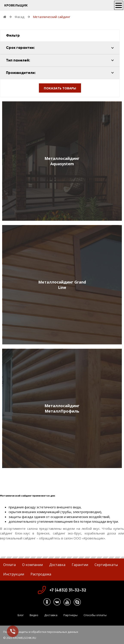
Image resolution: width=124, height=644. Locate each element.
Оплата (9, 565)
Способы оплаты (95, 615)
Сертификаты (106, 565)
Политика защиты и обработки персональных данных (41, 632)
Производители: (21, 73)
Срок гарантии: (20, 48)
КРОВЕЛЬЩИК (16, 5)
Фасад (20, 17)
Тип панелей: (18, 60)
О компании (32, 565)
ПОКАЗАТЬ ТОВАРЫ (60, 88)
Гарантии (80, 565)
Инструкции (14, 574)
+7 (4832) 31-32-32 (68, 590)
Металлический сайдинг (52, 17)
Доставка (57, 565)
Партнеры (70, 615)
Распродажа (41, 574)
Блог (21, 615)
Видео (34, 615)
